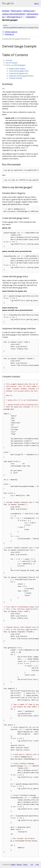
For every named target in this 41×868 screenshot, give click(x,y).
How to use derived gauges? (15, 65)
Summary (9, 60)
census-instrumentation (14, 14)
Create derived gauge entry (18, 73)
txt (32, 864)
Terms (25, 865)
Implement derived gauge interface (21, 76)
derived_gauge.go (11, 32)
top (3, 88)
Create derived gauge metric (19, 71)
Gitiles (13, 865)
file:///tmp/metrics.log (10, 145)
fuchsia (6, 11)
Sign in (37, 3)
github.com (29, 11)
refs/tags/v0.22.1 (14, 17)
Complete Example (15, 78)
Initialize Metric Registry (17, 69)
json (37, 864)
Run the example (11, 63)
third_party (16, 11)
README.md (9, 34)
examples (31, 17)
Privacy (19, 865)
